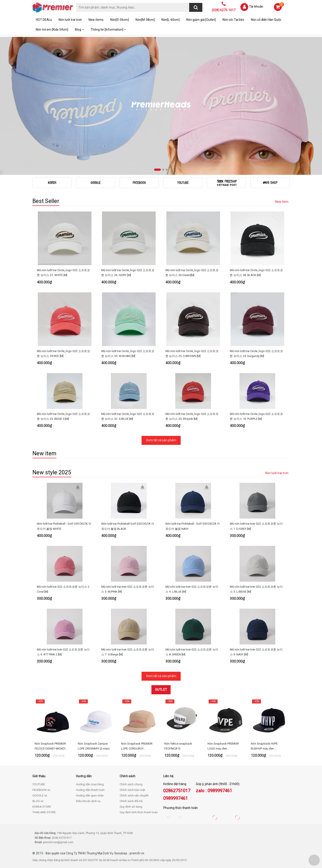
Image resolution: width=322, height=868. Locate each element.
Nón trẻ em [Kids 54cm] (52, 30)
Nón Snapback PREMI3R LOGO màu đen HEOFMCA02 (223, 747)
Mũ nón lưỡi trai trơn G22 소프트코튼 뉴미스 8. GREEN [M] (192, 652)
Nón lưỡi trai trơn (70, 20)
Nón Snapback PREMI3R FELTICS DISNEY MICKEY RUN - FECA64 (50, 747)
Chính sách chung (131, 784)
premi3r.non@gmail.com (58, 842)
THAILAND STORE (44, 812)
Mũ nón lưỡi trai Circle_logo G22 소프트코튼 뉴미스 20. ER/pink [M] (192, 416)
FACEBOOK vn (41, 790)
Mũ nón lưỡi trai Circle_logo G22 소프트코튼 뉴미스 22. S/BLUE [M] (128, 416)
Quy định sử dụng (131, 807)
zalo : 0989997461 (214, 791)
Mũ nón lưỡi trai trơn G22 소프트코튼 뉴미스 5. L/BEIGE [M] (256, 589)
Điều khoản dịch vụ (88, 801)
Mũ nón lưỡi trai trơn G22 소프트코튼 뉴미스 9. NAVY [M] (256, 652)
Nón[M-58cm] (145, 20)
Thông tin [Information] (108, 30)
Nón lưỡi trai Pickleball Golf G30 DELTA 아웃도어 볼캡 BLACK (128, 526)
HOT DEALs (44, 20)
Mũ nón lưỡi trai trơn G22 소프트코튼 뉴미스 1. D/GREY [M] (256, 526)
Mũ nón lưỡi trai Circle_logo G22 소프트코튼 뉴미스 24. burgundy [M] (256, 354)
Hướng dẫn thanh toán (90, 790)
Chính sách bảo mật (132, 790)
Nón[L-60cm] (171, 20)
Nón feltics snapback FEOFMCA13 (178, 746)
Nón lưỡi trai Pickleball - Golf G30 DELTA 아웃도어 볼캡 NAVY (193, 526)
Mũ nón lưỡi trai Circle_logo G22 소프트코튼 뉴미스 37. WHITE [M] (63, 273)
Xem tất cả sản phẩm (161, 440)
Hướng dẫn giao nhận (90, 795)
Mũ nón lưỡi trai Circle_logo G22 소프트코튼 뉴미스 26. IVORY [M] (128, 273)
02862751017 (177, 791)
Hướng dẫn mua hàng (90, 784)
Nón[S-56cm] (120, 20)
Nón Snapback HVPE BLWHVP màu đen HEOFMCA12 (264, 747)
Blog (79, 30)
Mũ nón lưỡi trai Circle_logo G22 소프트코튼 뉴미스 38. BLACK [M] (256, 273)
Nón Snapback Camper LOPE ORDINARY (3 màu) (94, 746)
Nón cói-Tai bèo (233, 20)
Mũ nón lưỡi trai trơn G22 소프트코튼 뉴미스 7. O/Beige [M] (128, 652)
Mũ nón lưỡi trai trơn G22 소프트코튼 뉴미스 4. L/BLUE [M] (192, 589)
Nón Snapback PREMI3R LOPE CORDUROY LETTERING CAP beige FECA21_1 (137, 747)
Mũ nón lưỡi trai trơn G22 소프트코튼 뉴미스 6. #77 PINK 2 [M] (63, 652)
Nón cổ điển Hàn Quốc (266, 20)
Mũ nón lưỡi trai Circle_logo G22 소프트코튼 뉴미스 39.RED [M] (63, 354)
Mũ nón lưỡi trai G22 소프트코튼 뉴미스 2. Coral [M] (63, 589)
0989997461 (176, 798)
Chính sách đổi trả (131, 801)
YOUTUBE (39, 784)
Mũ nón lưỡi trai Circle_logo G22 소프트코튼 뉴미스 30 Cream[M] (192, 273)
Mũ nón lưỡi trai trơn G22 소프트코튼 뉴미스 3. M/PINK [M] (128, 589)
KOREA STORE (42, 807)
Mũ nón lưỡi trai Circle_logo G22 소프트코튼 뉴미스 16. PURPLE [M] (256, 416)
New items (96, 20)
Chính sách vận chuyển (134, 795)
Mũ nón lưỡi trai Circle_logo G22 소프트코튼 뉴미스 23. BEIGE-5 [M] (63, 416)
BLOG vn (38, 801)
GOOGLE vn (40, 795)
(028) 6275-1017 (224, 10)
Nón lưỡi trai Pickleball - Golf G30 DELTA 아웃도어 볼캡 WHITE (64, 526)
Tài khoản (256, 6)
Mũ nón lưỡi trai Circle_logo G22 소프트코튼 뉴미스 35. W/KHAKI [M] (128, 354)
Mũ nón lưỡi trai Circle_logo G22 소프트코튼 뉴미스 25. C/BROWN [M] (192, 354)
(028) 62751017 (62, 838)
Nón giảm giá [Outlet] (201, 20)
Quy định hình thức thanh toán (139, 812)
